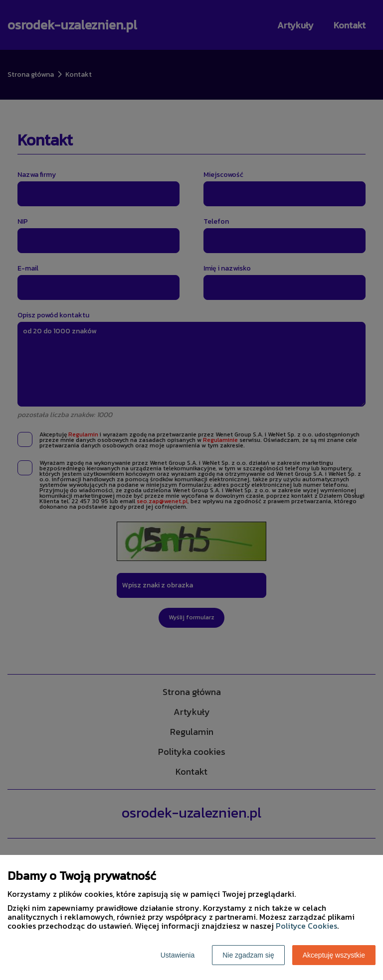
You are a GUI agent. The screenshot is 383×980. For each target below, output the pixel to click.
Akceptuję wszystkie (334, 955)
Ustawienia (178, 955)
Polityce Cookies (306, 926)
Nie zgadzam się (248, 955)
